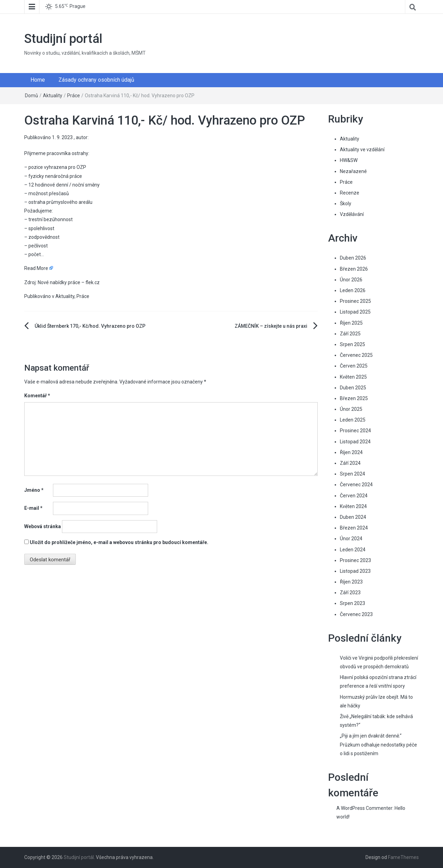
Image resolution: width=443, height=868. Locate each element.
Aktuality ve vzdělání (362, 150)
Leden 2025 (353, 420)
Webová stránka (43, 526)
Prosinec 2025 (355, 301)
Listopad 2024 (355, 442)
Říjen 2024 (351, 452)
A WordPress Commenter (364, 808)
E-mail (33, 508)
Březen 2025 (354, 398)
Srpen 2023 (352, 603)
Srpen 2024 (352, 474)
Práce (74, 96)
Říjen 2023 (351, 582)
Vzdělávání (352, 214)
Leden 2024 (353, 550)
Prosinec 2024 (355, 431)
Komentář (37, 396)
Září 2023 (350, 593)
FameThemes (403, 857)
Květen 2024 (353, 506)
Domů (31, 96)
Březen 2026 (354, 269)
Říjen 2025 (351, 323)
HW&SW (349, 160)
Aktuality (53, 96)
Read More (36, 268)
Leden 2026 (353, 290)
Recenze (350, 193)
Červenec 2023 (356, 614)
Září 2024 (350, 463)
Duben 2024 (353, 517)
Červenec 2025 (356, 355)
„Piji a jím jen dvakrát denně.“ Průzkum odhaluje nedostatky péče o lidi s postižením (378, 744)
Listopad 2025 (355, 312)
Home (38, 80)
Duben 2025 (353, 388)
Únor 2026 (351, 280)
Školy (346, 204)
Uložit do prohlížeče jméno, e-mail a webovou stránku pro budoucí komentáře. (119, 542)
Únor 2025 (351, 409)
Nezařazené (353, 171)
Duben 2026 (353, 258)
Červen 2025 (354, 366)
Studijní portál (63, 39)
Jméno (34, 490)
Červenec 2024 (356, 485)
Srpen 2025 (352, 344)
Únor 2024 (351, 539)
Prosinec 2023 (355, 560)
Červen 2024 (354, 496)
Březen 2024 (354, 528)
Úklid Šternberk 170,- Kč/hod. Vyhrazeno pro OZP (90, 326)
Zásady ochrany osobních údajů (96, 80)
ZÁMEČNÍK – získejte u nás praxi (271, 326)
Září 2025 (350, 334)
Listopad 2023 (355, 571)
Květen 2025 (353, 377)
